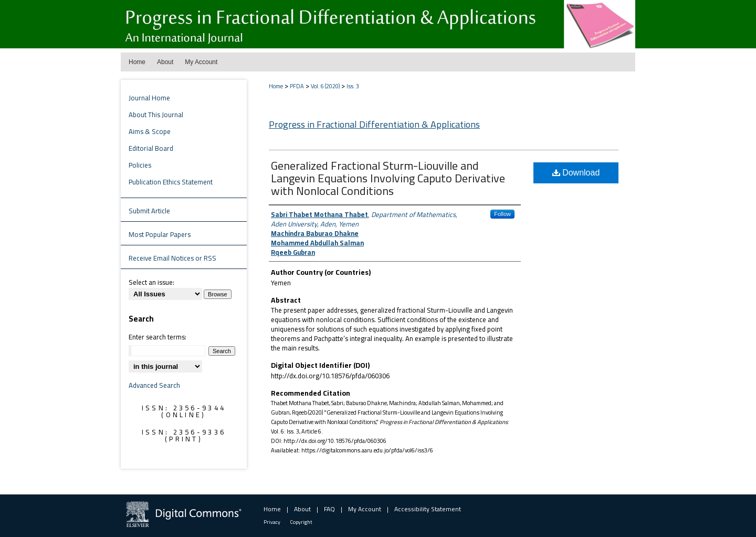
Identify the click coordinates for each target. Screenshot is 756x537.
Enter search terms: (157, 337)
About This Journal (156, 115)
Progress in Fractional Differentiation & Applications (374, 124)
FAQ (329, 509)
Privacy (272, 522)
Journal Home (149, 98)
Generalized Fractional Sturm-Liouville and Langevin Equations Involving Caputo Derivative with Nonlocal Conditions (388, 178)
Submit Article (149, 211)
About (302, 509)
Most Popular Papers (160, 234)
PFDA (297, 86)
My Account (365, 509)
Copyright (301, 522)
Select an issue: (151, 282)
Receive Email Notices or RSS (172, 258)
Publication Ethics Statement (171, 182)
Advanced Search (154, 385)
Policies (140, 165)
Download (576, 173)
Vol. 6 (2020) (325, 86)
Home (276, 86)
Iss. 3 (353, 86)
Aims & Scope (150, 131)
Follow (502, 214)
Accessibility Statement (428, 509)
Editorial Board (151, 148)
